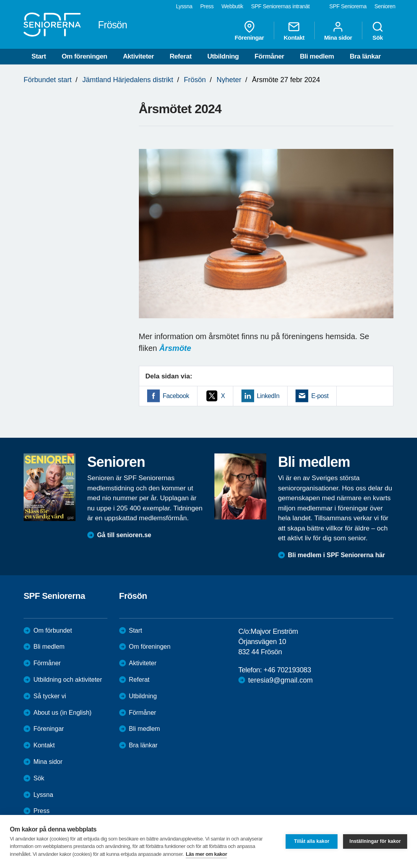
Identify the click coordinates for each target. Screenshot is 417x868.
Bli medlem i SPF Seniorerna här (337, 555)
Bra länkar (365, 56)
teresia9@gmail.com (280, 680)
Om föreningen (85, 56)
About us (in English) (63, 713)
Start (39, 56)
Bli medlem (317, 56)
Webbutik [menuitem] (232, 6)
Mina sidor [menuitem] (338, 31)
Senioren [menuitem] (385, 6)
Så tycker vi (50, 696)
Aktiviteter (138, 56)
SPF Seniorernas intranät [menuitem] (280, 6)
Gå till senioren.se (124, 535)
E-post (320, 396)
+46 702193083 (287, 670)
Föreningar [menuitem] (249, 31)
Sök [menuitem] (378, 31)
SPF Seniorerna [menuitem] (348, 6)
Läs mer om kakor (206, 854)
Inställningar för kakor (375, 841)
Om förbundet (53, 630)
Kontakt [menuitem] (294, 31)
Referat (181, 56)
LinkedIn (268, 396)
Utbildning (223, 56)
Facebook (176, 396)
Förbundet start (48, 80)
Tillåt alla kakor (312, 841)
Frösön (195, 80)
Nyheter (229, 80)
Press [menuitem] (207, 6)
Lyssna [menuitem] (184, 6)
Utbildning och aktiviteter (68, 680)
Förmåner (269, 56)
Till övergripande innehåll (0, 0)
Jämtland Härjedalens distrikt (128, 80)
